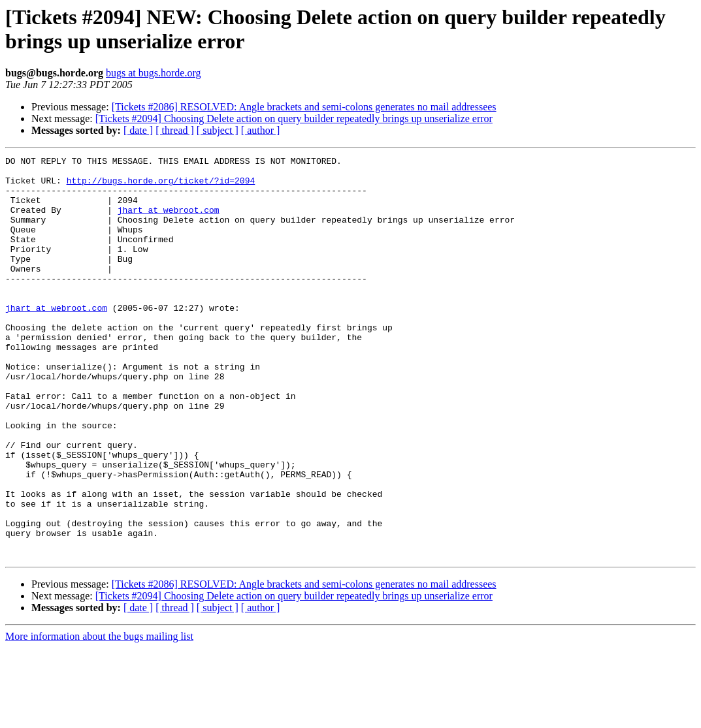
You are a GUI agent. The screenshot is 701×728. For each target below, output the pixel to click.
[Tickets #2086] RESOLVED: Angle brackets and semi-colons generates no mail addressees (304, 107)
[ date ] (138, 130)
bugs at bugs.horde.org (153, 73)
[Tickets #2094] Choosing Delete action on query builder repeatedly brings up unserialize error (294, 119)
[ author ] (261, 130)
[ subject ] (218, 130)
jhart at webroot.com (169, 221)
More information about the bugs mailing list (99, 717)
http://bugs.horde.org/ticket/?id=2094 (161, 186)
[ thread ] (175, 130)
